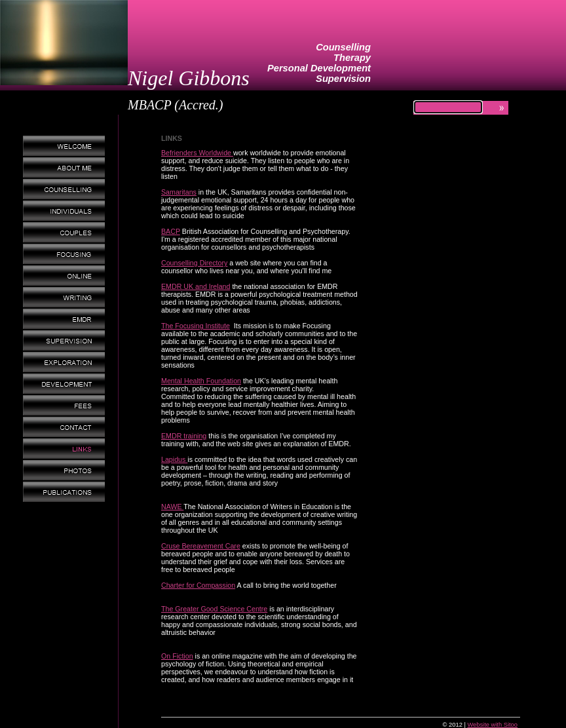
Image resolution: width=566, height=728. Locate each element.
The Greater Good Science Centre (214, 609)
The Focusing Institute (196, 326)
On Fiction (177, 656)
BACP (171, 231)
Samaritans (179, 192)
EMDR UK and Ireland (196, 286)
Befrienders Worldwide (197, 153)
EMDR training (184, 436)
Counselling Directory (194, 263)
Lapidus (174, 459)
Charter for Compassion (198, 585)
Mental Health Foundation (201, 381)
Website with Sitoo (492, 725)
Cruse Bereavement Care (201, 546)
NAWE (172, 507)
